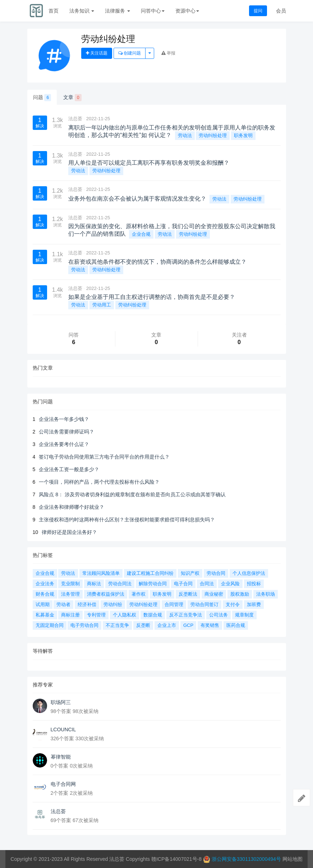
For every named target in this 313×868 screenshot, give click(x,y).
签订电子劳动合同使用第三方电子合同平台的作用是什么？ (104, 457)
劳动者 (63, 604)
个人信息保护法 (249, 573)
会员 (281, 11)
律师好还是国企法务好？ (69, 532)
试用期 (43, 604)
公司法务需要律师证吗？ (66, 432)
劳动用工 (102, 305)
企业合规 (141, 234)
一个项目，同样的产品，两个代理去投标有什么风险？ (99, 482)
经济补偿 (87, 604)
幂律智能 (61, 757)
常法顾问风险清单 (101, 573)
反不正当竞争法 (186, 615)
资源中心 (187, 11)
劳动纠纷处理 (213, 135)
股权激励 (240, 594)
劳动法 (185, 135)
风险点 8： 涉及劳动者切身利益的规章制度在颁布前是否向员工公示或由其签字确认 (132, 494)
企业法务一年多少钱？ (64, 419)
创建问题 (130, 53)
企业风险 (230, 584)
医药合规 (236, 625)
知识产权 (190, 573)
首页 (54, 11)
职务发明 (243, 135)
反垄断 (143, 625)
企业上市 (167, 625)
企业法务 (45, 584)
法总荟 (75, 119)
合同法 (207, 584)
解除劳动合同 (153, 584)
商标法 (94, 584)
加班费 (254, 604)
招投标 (254, 584)
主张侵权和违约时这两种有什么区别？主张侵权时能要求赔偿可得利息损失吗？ (127, 520)
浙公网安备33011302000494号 (246, 859)
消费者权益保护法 (106, 594)
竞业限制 (70, 584)
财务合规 (45, 594)
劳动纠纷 (113, 604)
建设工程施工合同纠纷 (150, 573)
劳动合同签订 (204, 604)
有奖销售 (210, 625)
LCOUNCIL (63, 729)
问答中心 (153, 11)
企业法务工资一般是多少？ (69, 469)
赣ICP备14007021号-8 (177, 859)
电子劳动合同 (84, 625)
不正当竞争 (117, 625)
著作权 (139, 594)
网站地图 (293, 859)
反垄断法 (188, 594)
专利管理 (96, 615)
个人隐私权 (125, 615)
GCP (188, 625)
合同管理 (174, 604)
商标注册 (70, 615)
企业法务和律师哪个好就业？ (72, 507)
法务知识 (82, 11)
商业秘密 (214, 594)
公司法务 (218, 615)
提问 (258, 11)
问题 (42, 98)
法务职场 (266, 594)
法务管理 (70, 594)
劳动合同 (216, 573)
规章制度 (244, 615)
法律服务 (118, 11)
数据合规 (153, 615)
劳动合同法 (120, 584)
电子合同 (183, 584)
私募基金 (45, 615)
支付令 (233, 604)
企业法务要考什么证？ (64, 444)
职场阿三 (61, 702)
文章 (72, 98)
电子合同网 (63, 784)
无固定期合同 (50, 625)
